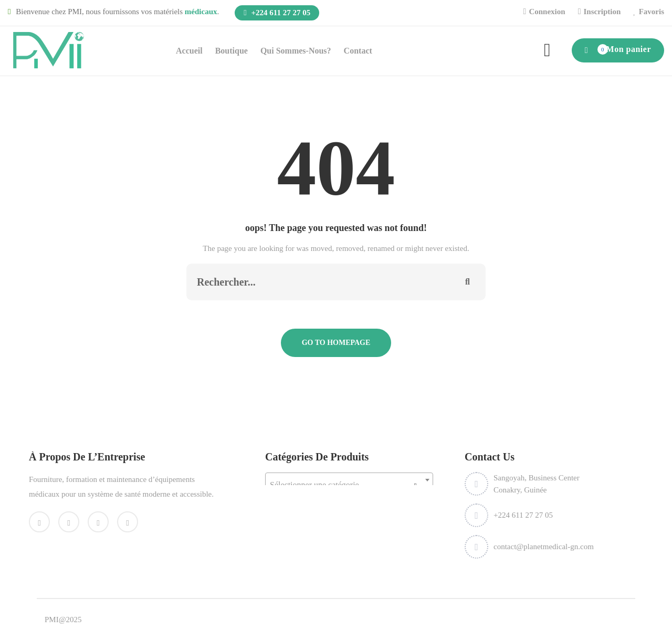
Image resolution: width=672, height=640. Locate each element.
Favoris (652, 12)
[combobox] (349, 480)
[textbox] (349, 485)
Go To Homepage (336, 343)
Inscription (602, 12)
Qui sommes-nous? (296, 51)
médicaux (201, 12)
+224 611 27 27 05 (277, 13)
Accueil (189, 51)
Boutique (232, 51)
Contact (358, 51)
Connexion (547, 12)
